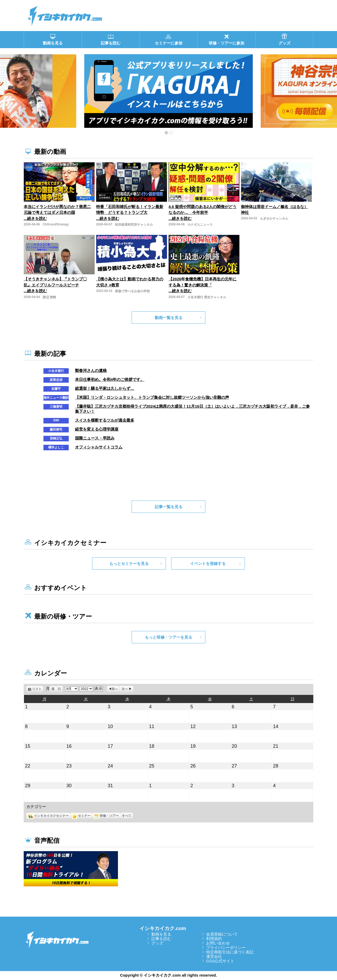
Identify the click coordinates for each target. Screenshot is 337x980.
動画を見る (161, 934)
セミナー (81, 816)
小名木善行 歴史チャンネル (207, 297)
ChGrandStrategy (56, 224)
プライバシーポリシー (226, 948)
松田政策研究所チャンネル (134, 225)
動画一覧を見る (169, 318)
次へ (125, 689)
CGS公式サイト (220, 961)
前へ (115, 689)
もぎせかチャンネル (274, 219)
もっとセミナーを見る (129, 564)
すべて (127, 816)
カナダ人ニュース (200, 225)
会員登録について (222, 934)
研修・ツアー (106, 816)
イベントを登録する (208, 564)
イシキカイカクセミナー (48, 816)
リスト (38, 689)
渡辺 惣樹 (49, 297)
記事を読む (161, 939)
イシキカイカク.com (163, 928)
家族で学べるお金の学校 (132, 291)
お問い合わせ (218, 943)
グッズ (157, 943)
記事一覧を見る (169, 507)
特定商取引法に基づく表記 (230, 952)
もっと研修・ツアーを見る (168, 637)
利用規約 (214, 939)
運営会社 (214, 956)
